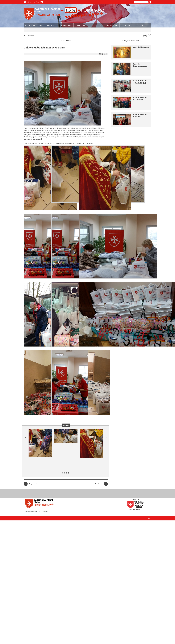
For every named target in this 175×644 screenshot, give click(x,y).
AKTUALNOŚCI (112, 25)
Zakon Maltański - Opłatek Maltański (64, 14)
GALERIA (127, 25)
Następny (102, 484)
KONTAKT (143, 25)
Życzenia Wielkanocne (141, 47)
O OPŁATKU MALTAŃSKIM (33, 25)
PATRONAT (81, 25)
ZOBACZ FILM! (96, 25)
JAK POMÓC (50, 25)
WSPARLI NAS (66, 25)
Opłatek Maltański (31, 2)
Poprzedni (30, 484)
